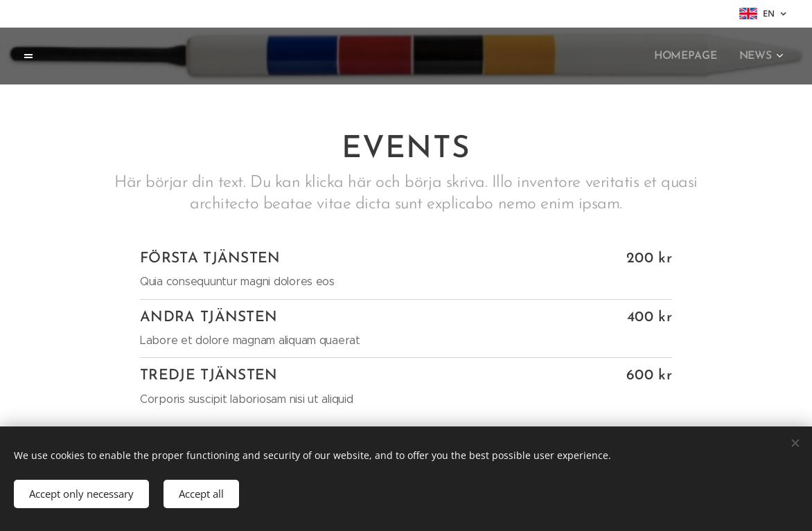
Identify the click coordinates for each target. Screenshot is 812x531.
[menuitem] (691, 56)
